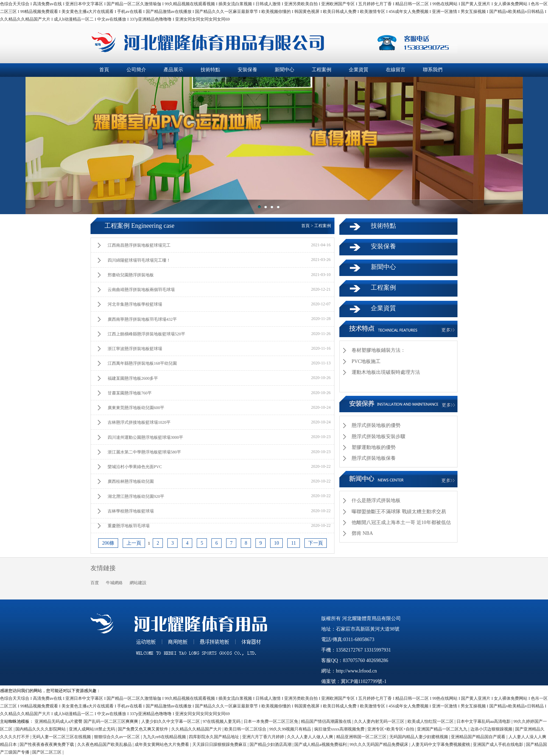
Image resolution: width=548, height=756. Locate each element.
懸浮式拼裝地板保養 (374, 458)
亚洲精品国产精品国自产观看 (479, 737)
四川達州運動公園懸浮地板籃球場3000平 (145, 437)
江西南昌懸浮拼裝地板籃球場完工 (139, 245)
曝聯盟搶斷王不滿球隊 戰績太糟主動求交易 (399, 512)
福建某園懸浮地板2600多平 (133, 378)
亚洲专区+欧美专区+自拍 (391, 729)
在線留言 (396, 70)
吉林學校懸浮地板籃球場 (131, 511)
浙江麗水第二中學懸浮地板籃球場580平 (144, 452)
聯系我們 (433, 70)
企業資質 (359, 70)
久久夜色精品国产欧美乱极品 (105, 744)
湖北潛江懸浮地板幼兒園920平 (136, 496)
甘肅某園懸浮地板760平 (130, 393)
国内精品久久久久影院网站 (41, 729)
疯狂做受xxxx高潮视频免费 (340, 729)
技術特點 (210, 70)
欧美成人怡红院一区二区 (431, 721)
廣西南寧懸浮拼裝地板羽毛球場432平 (142, 319)
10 (276, 543)
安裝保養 (247, 70)
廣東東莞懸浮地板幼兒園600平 (136, 408)
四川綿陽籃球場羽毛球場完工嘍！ (139, 260)
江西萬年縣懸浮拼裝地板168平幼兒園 (142, 363)
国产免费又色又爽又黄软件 (143, 729)
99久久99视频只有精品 (291, 729)
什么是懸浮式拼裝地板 (376, 500)
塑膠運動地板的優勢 (374, 447)
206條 (108, 543)
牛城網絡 (114, 583)
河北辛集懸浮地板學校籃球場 (135, 304)
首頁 (104, 70)
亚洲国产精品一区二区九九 (443, 729)
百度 (95, 583)
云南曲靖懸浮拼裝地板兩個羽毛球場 (141, 290)
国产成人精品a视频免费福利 (321, 744)
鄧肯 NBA (362, 533)
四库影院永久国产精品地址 (214, 737)
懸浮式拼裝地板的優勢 (376, 425)
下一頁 (316, 543)
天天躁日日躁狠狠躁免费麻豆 (220, 744)
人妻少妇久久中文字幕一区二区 (171, 721)
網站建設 (138, 583)
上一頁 (134, 543)
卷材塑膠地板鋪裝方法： (378, 350)
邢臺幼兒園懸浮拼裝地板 (131, 275)
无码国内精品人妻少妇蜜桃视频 (419, 737)
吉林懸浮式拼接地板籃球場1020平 (139, 422)
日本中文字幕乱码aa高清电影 (484, 721)
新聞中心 (284, 70)
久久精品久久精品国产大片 (197, 729)
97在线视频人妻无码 (222, 721)
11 (293, 543)
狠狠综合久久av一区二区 (117, 737)
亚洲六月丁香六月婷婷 (264, 737)
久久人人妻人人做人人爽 (311, 737)
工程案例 (322, 70)
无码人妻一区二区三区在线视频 (62, 737)
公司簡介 (136, 70)
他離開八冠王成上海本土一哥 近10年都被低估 (401, 522)
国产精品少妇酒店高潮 (271, 744)
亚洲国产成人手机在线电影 (499, 744)
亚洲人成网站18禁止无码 (92, 729)
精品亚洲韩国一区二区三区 (362, 737)
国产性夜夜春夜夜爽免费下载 (47, 744)
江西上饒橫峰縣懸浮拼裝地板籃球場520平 (146, 334)
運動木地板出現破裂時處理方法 (386, 372)
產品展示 (173, 70)
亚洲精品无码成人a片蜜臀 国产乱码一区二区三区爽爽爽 (87, 721)
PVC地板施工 (366, 361)
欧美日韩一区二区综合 (246, 729)
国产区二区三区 (47, 752)
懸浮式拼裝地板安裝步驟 (378, 437)
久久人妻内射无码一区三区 (380, 721)
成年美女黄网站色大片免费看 (162, 744)
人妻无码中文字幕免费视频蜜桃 (441, 744)
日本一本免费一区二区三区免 (271, 721)
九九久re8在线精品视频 (165, 737)
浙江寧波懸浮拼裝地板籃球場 (135, 349)
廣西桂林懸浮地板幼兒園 (131, 481)
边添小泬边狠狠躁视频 (492, 729)
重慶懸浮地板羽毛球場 (129, 526)
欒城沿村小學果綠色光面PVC (135, 467)
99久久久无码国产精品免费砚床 (379, 744)
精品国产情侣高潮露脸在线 (327, 721)
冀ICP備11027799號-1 (364, 681)
